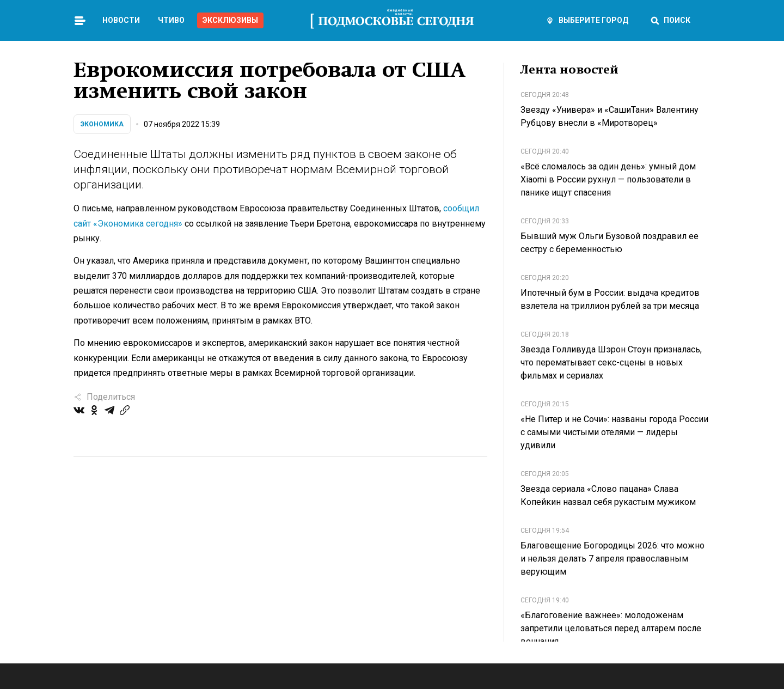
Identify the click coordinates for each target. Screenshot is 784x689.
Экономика (102, 124)
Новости (121, 20)
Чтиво (171, 20)
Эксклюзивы (230, 20)
